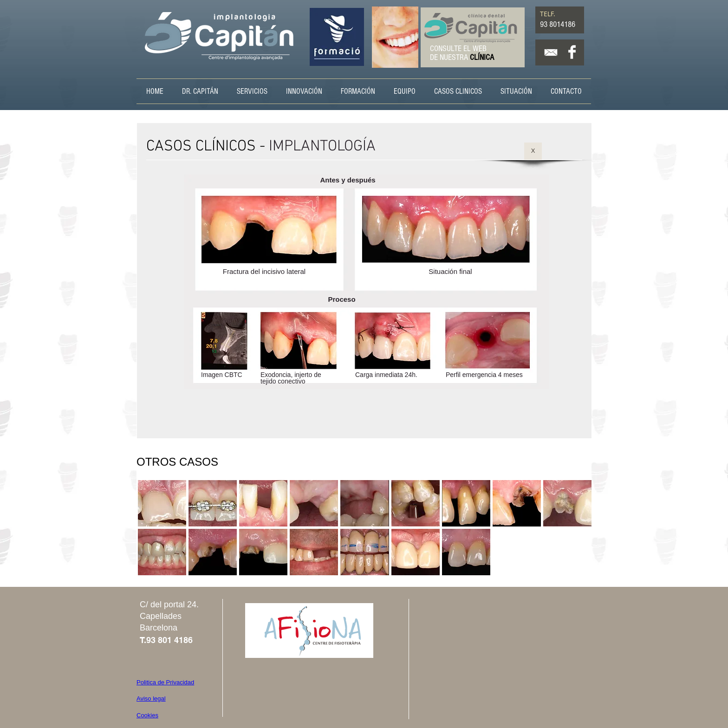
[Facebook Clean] (572, 52)
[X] (533, 151)
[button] (162, 503)
